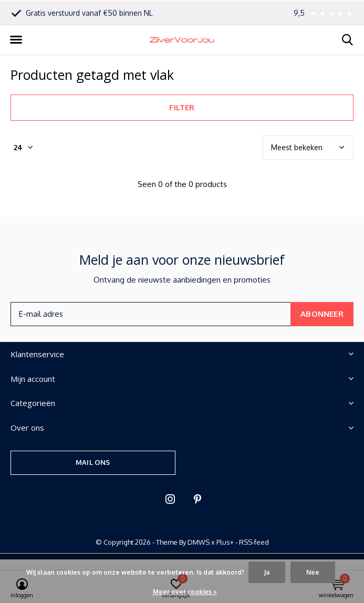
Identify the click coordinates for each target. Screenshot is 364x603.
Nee (313, 572)
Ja (267, 572)
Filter (182, 107)
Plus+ (225, 542)
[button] (16, 40)
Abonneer (322, 314)
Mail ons (93, 462)
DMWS (199, 542)
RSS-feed (254, 542)
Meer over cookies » (185, 592)
